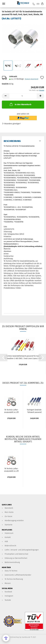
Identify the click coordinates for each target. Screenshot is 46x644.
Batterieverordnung (12, 562)
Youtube (8, 600)
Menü (4, 4)
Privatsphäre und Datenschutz (16, 554)
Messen (8, 583)
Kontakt (8, 537)
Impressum (9, 533)
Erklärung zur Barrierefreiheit (16, 558)
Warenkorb (9, 508)
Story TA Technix (11, 571)
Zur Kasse (8, 516)
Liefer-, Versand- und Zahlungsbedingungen (22, 550)
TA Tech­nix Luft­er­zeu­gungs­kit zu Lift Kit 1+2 (11, 411)
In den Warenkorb (20, 104)
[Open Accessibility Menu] (6, 638)
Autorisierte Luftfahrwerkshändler (18, 575)
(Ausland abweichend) (32, 79)
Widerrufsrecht (10, 546)
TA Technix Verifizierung (14, 579)
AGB (6, 542)
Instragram (9, 596)
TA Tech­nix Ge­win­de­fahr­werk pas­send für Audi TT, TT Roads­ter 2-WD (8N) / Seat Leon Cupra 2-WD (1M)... (23, 357)
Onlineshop (15, 637)
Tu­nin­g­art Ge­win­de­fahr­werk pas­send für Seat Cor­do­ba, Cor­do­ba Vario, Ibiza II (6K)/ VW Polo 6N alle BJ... (34, 411)
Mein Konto (9, 512)
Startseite (9, 525)
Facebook (8, 592)
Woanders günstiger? (12, 124)
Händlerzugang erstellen (14, 521)
